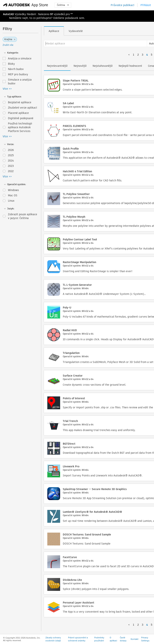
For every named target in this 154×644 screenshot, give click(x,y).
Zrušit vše (8, 45)
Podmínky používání (99, 639)
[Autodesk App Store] (26, 5)
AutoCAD (8, 14)
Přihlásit (146, 5)
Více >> (7, 89)
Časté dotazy (123, 639)
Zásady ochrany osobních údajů (53, 639)
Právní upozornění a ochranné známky (78, 639)
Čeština (63, 5)
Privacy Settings (145, 639)
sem (82, 18)
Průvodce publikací (122, 5)
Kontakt (134, 639)
